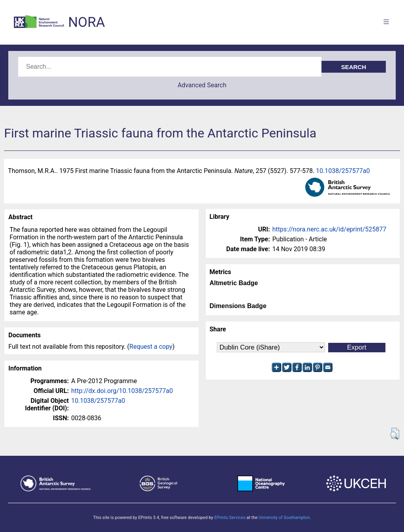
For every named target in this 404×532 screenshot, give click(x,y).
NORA (86, 22)
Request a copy (151, 347)
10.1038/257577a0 (343, 171)
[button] (395, 434)
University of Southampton (284, 518)
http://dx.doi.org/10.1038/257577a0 (122, 391)
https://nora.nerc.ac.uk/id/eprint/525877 (330, 229)
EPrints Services (230, 518)
